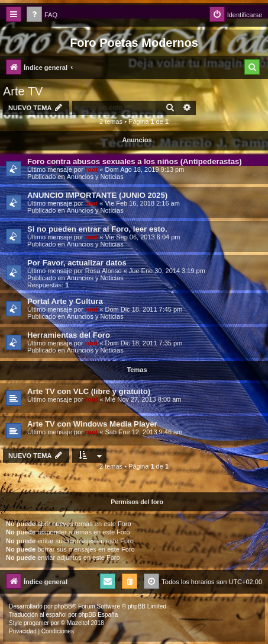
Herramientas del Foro (69, 335)
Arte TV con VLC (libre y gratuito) (89, 391)
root (91, 169)
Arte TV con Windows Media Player (92, 424)
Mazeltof (78, 623)
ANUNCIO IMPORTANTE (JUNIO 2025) (97, 195)
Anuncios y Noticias (95, 177)
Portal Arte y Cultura (65, 301)
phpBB (63, 606)
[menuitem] (42, 15)
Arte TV (23, 91)
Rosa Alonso (104, 271)
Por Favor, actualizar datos (77, 263)
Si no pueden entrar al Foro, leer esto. (97, 229)
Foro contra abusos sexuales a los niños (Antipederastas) (135, 161)
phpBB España (98, 615)
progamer (36, 623)
